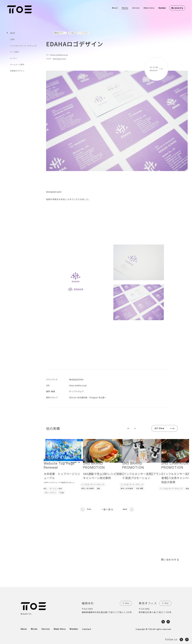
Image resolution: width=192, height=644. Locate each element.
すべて (13, 33)
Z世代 (13, 38)
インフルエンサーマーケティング (24, 44)
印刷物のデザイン (18, 67)
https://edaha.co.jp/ (59, 55)
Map (127, 603)
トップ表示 (15, 50)
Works (125, 8)
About (115, 8)
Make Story (59, 629)
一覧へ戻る (107, 509)
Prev (89, 509)
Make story (149, 8)
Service (136, 8)
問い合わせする (177, 8)
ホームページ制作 (18, 61)
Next (125, 509)
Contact (85, 629)
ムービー (14, 56)
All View (159, 428)
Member (162, 8)
